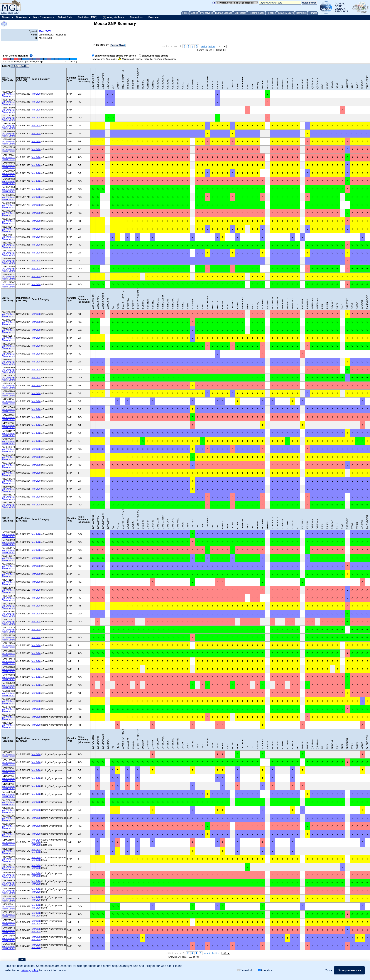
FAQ (16, 13)
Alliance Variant (8, 96)
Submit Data (65, 17)
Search (6, 17)
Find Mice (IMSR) (88, 17)
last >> (212, 46)
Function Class (118, 45)
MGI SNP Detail (8, 94)
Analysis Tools (114, 17)
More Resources (43, 17)
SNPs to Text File (20, 66)
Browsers (154, 17)
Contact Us (136, 17)
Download (22, 17)
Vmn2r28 (45, 31)
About (4, 13)
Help (10, 13)
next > (204, 46)
